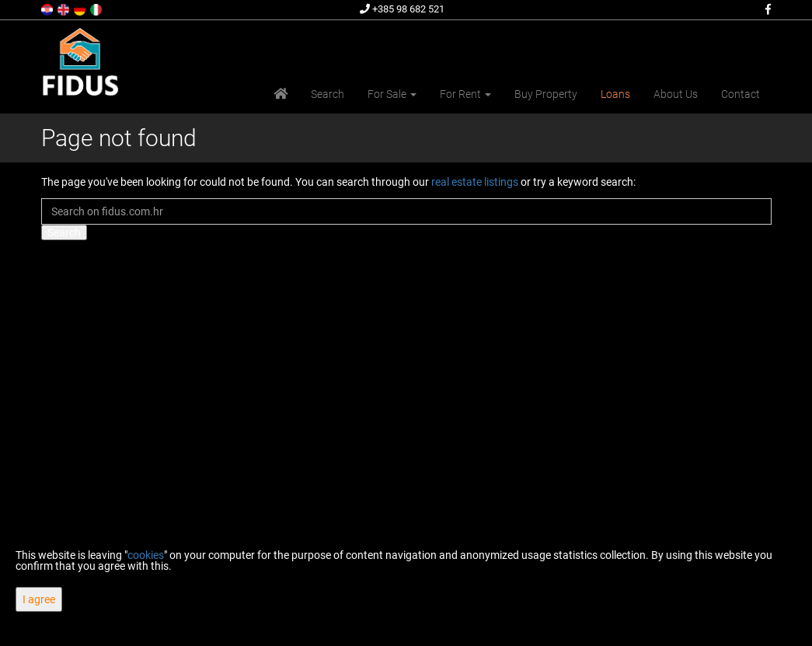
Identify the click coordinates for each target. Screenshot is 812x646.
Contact (741, 94)
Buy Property (546, 94)
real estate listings (475, 182)
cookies (146, 555)
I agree (39, 599)
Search (328, 94)
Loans (615, 94)
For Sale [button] (392, 94)
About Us (676, 94)
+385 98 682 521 (402, 9)
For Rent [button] (465, 94)
